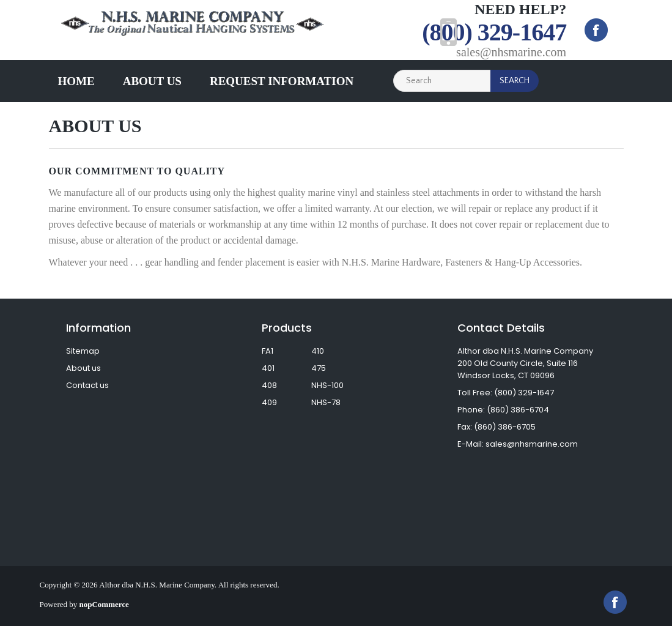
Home (76, 81)
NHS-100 (327, 385)
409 (269, 402)
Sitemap (83, 351)
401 (268, 368)
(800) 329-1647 (494, 32)
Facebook (596, 30)
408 (269, 385)
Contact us (87, 385)
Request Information (282, 81)
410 (318, 351)
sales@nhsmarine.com (511, 52)
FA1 (268, 351)
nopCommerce (104, 604)
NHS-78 (326, 402)
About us (152, 81)
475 (319, 368)
